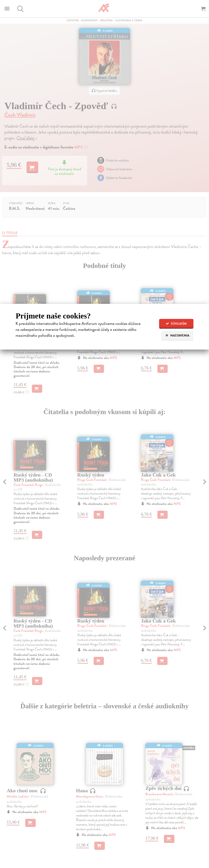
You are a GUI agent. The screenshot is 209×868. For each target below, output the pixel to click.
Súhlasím (176, 324)
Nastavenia (177, 336)
